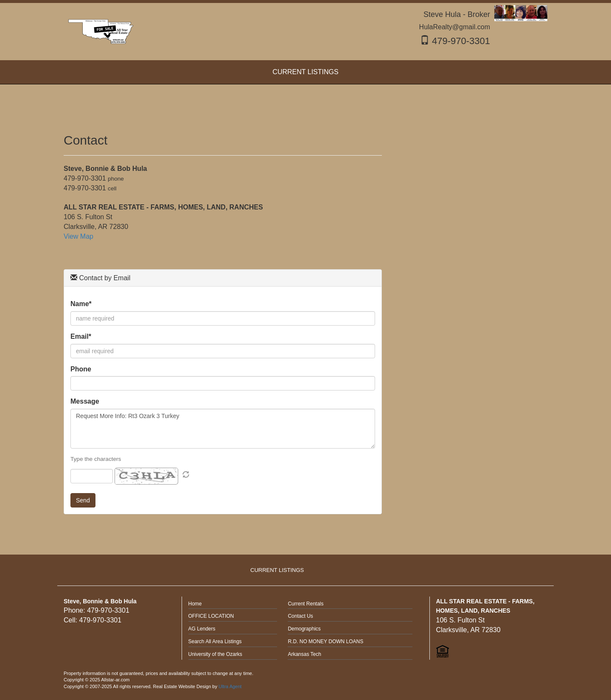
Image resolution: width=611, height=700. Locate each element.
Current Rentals (305, 604)
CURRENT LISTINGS (277, 570)
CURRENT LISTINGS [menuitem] (305, 72)
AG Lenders (202, 629)
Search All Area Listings (215, 641)
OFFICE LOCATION (211, 616)
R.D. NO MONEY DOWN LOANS (325, 641)
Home (195, 604)
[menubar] (305, 72)
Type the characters (96, 459)
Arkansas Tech (304, 654)
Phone (81, 369)
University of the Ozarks (215, 654)
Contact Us (300, 616)
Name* (81, 304)
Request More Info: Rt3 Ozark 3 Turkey (223, 429)
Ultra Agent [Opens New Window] (230, 686)
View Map (78, 236)
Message (85, 401)
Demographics (304, 629)
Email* (81, 336)
